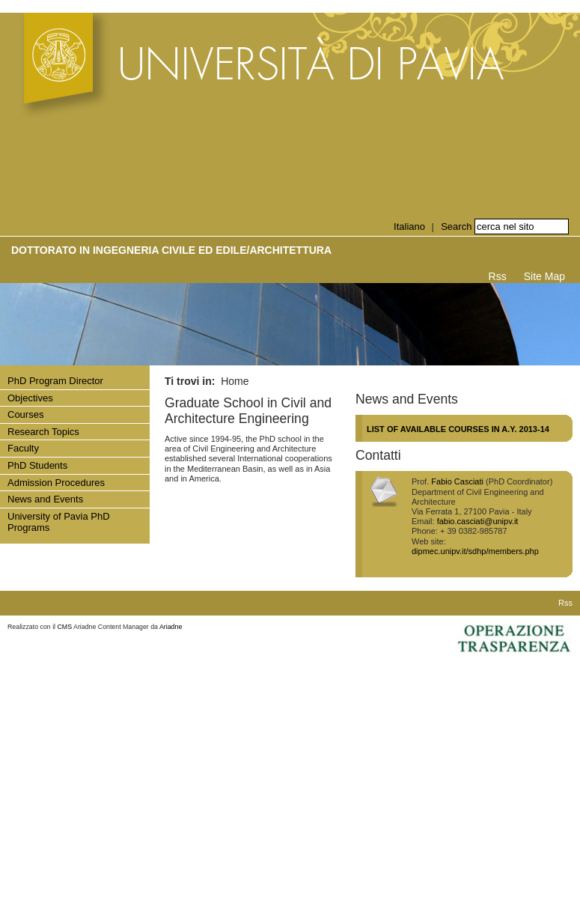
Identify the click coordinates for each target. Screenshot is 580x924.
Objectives (30, 398)
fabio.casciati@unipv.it (478, 521)
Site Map (544, 276)
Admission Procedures (56, 483)
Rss (498, 276)
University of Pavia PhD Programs (59, 522)
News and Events (45, 499)
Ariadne (171, 627)
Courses (25, 414)
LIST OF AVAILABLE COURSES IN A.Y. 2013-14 (458, 429)
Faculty (23, 448)
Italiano (409, 227)
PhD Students (37, 465)
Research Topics (43, 432)
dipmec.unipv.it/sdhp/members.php (475, 551)
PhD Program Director (55, 381)
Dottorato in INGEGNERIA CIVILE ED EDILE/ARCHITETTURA (171, 250)
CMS (65, 627)
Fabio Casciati (457, 481)
